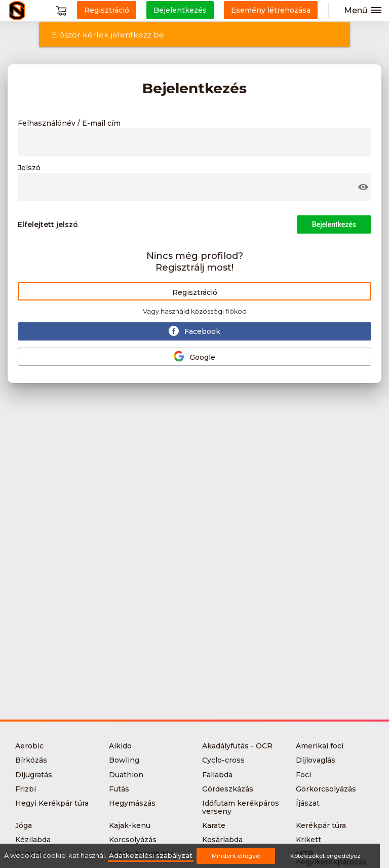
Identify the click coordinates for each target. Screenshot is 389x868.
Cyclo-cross (223, 760)
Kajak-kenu (130, 825)
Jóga (24, 825)
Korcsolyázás (133, 840)
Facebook (194, 331)
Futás (119, 789)
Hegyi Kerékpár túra (52, 803)
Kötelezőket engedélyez (325, 856)
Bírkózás (31, 760)
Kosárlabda (222, 840)
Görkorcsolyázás (326, 789)
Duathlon (126, 775)
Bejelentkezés (334, 224)
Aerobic (29, 746)
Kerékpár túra (321, 825)
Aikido (120, 746)
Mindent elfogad (236, 856)
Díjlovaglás (316, 760)
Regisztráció (195, 292)
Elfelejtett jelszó (48, 224)
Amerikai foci (320, 746)
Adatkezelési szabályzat (151, 856)
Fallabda (217, 775)
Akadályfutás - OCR (237, 746)
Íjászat (308, 803)
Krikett (308, 840)
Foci (303, 775)
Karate (214, 825)
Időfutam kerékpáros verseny (241, 807)
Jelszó (29, 168)
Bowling (124, 760)
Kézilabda (33, 840)
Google (194, 356)
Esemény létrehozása (271, 10)
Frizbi (26, 789)
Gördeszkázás (228, 789)
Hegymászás (132, 803)
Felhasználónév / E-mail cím (69, 124)
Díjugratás (34, 775)
